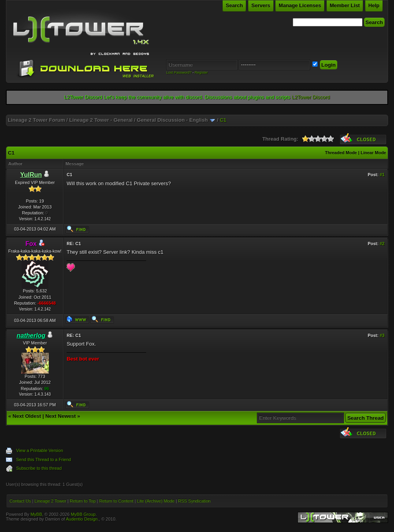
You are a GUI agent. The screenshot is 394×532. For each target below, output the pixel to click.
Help (374, 5)
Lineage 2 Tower (50, 501)
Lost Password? (179, 73)
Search (234, 5)
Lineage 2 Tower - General (101, 120)
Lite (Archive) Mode (156, 501)
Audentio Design (82, 519)
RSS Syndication (194, 501)
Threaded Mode (341, 153)
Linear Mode (373, 153)
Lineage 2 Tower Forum (36, 120)
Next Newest (60, 416)
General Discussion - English (173, 120)
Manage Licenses (300, 5)
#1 (382, 175)
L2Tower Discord (311, 97)
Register (201, 73)
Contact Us (20, 501)
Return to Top (83, 501)
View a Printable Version (40, 450)
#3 (382, 335)
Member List (345, 5)
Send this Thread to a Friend (44, 459)
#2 (382, 244)
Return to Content (116, 501)
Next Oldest (27, 416)
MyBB (36, 514)
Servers (261, 5)
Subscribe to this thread (39, 468)
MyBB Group (83, 514)
